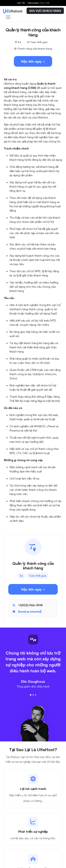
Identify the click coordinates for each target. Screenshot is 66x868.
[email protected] (30, 612)
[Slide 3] (36, 695)
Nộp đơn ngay (33, 61)
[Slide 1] (31, 695)
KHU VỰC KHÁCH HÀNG (45, 11)
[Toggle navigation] (8, 17)
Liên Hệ (21, 3)
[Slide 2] (33, 695)
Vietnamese (38, 3)
